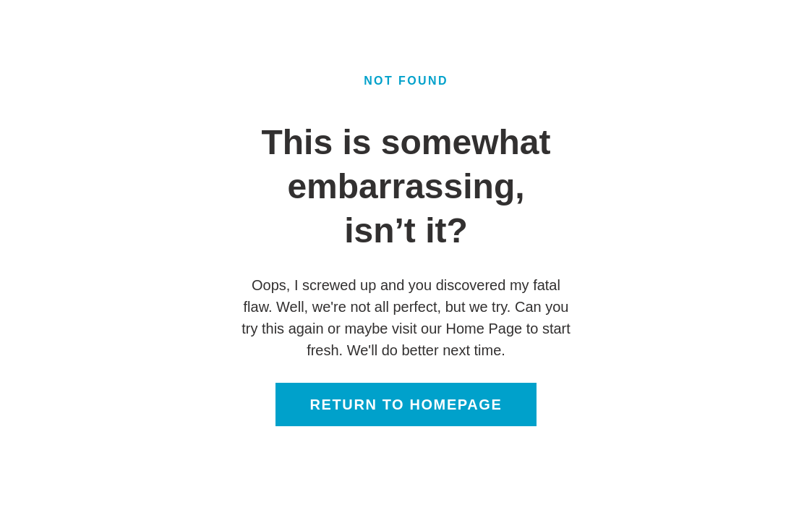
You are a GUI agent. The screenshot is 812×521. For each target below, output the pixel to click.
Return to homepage (406, 404)
